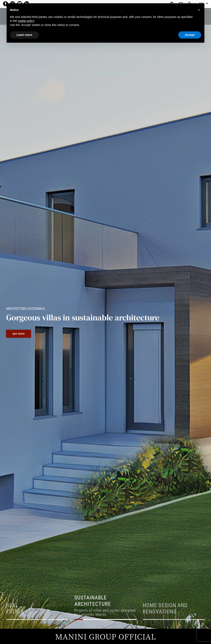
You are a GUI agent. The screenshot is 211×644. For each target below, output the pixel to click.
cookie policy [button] (26, 21)
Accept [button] (190, 35)
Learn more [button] (24, 35)
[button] (199, 10)
